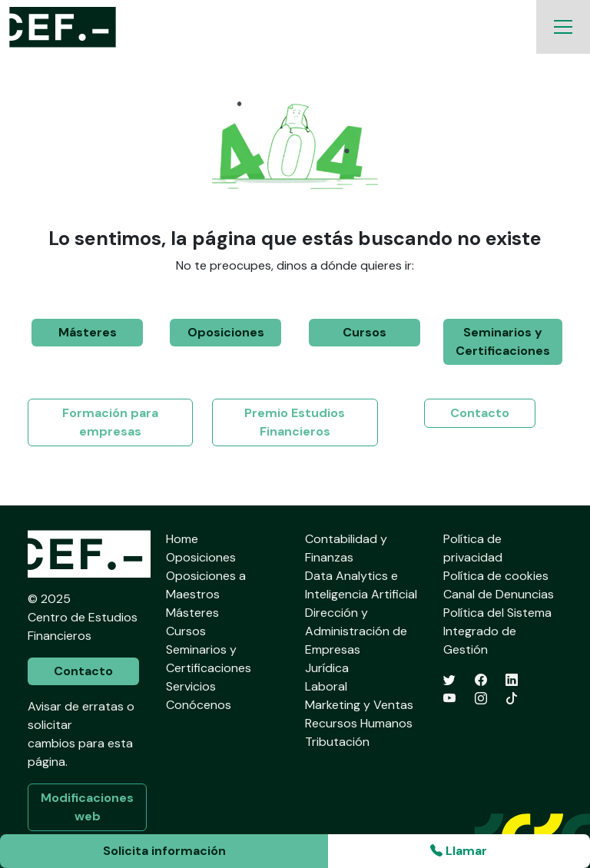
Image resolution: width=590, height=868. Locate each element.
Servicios (191, 686)
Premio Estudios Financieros (295, 422)
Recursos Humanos (359, 723)
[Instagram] (481, 699)
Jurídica (327, 668)
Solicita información (164, 851)
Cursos (365, 332)
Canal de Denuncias (499, 594)
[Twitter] (449, 680)
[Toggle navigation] (563, 27)
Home (182, 539)
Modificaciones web (87, 807)
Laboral (326, 686)
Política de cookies (496, 576)
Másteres (88, 332)
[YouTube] (449, 699)
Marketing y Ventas (359, 705)
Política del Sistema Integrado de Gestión (497, 631)
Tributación (337, 742)
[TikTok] (512, 699)
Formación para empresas (110, 422)
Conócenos (199, 705)
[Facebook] (481, 680)
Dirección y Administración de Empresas (356, 631)
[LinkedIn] (512, 680)
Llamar (459, 851)
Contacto (480, 413)
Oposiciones (226, 332)
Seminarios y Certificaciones (503, 341)
